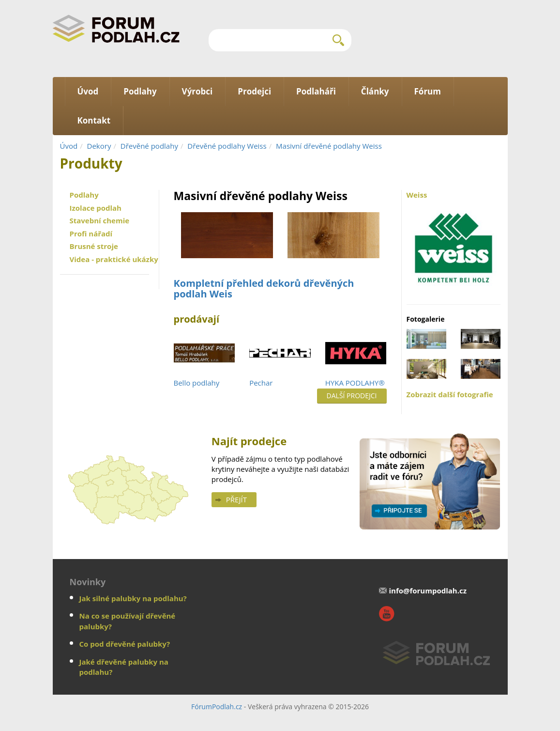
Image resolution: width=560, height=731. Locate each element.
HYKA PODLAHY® (355, 383)
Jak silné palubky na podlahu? (133, 598)
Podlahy (84, 195)
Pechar (261, 383)
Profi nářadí (91, 233)
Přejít (236, 499)
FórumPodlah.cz (217, 707)
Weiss (454, 242)
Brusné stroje (94, 246)
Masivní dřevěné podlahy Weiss (329, 146)
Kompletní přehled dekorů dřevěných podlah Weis (264, 288)
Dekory (99, 146)
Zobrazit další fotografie (450, 394)
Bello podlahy (197, 383)
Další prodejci (352, 396)
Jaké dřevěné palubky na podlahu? (124, 667)
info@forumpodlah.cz (428, 591)
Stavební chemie (100, 220)
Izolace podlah (96, 208)
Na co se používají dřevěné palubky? (128, 621)
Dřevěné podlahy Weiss (227, 146)
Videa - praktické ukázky (114, 259)
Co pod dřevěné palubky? (125, 644)
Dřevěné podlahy (149, 146)
